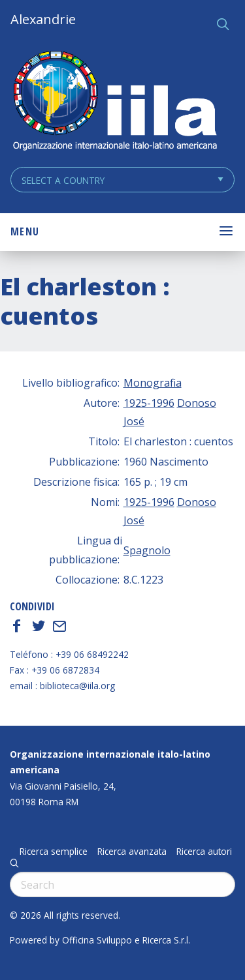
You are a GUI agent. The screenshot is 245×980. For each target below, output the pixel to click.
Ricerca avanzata (132, 852)
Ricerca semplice (54, 852)
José (134, 421)
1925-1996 (149, 403)
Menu (25, 231)
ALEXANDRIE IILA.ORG (114, 102)
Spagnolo (147, 550)
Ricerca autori (204, 852)
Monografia (153, 383)
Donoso (197, 403)
